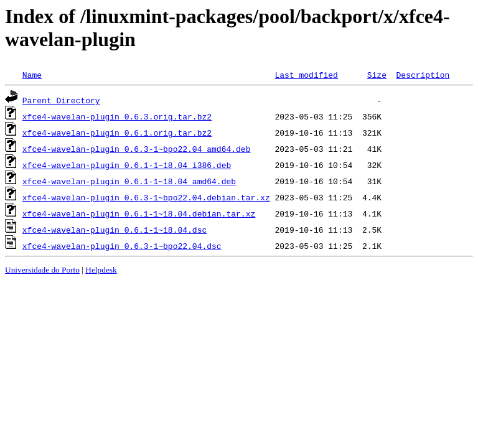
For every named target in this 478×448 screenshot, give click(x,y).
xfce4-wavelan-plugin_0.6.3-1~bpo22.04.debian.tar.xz (146, 197)
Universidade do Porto (42, 270)
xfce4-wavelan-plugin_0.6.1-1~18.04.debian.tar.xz (139, 213)
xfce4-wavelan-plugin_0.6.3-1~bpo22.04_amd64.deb (137, 149)
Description (423, 75)
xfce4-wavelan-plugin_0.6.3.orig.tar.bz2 (117, 116)
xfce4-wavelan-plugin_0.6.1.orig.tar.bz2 (117, 133)
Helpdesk (101, 270)
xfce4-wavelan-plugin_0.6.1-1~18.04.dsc (115, 230)
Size (377, 75)
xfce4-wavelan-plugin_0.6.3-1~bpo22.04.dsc (122, 246)
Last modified (306, 75)
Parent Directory (61, 100)
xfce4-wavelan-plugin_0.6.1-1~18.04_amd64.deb (129, 181)
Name (32, 75)
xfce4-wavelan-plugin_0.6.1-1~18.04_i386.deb (127, 165)
